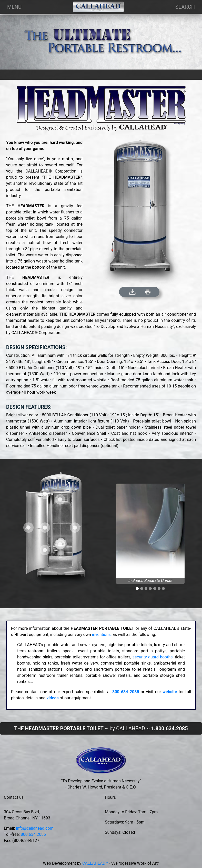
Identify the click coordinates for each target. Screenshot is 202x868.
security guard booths (153, 657)
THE (101, 728)
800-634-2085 (126, 692)
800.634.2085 (33, 834)
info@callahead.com (35, 828)
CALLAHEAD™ (95, 863)
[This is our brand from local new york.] (101, 762)
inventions (101, 635)
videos (52, 698)
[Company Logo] (98, 7)
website (170, 692)
